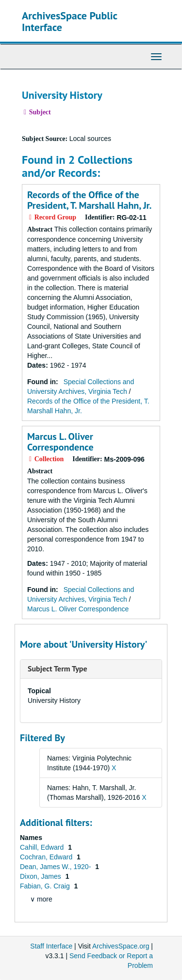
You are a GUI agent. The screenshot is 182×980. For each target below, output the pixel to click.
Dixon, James (41, 876)
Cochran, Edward (47, 857)
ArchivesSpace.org (121, 946)
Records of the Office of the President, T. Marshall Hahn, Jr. (89, 200)
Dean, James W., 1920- (56, 867)
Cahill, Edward (43, 847)
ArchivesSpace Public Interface (70, 21)
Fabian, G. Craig (46, 886)
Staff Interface (51, 946)
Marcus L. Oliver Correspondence (60, 442)
